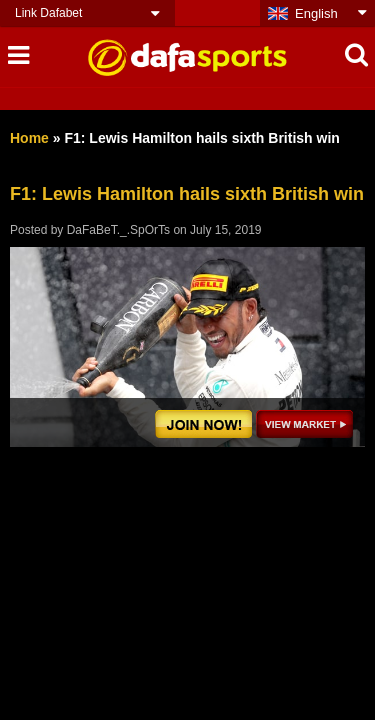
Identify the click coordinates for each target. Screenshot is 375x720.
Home (29, 138)
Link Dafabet (48, 13)
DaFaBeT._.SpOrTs (118, 230)
